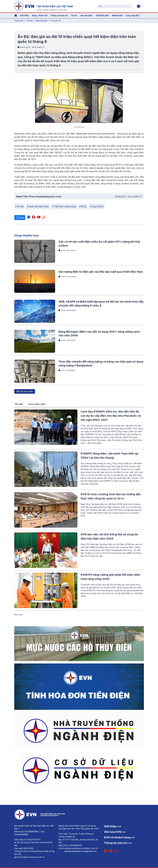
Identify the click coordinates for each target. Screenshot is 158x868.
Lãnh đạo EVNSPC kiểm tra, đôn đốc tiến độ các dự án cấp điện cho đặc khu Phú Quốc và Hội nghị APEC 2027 (111, 416)
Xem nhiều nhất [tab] (37, 404)
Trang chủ (19, 21)
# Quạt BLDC (97, 206)
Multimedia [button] (117, 15)
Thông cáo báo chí (59, 15)
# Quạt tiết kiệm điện (38, 206)
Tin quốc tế (55, 21)
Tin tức (30, 21)
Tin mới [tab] (19, 404)
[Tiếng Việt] (43, 6)
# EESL (83, 206)
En (142, 6)
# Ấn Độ (20, 206)
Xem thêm (19, 615)
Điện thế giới (41, 21)
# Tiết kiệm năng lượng (64, 206)
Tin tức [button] (74, 15)
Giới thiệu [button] (25, 15)
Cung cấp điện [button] (132, 15)
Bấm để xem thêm (25, 391)
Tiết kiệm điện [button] (102, 15)
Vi (138, 6)
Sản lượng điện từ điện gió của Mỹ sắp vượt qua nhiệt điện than (101, 272)
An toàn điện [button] (87, 15)
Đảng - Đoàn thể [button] (40, 15)
